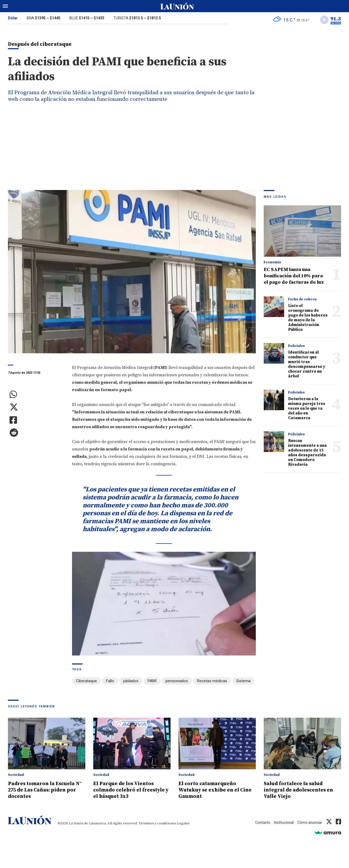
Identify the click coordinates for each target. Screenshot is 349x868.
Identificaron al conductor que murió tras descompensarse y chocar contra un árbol (307, 366)
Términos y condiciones (157, 824)
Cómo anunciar (309, 823)
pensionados (177, 682)
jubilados (131, 682)
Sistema (243, 682)
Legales (183, 824)
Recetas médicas (212, 682)
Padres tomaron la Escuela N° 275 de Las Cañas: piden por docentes (44, 790)
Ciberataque (86, 682)
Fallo (110, 682)
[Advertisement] (174, 151)
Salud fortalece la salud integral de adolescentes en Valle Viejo (302, 790)
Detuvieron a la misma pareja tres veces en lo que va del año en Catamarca (307, 410)
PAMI (152, 682)
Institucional (281, 823)
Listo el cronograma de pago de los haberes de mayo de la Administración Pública (308, 319)
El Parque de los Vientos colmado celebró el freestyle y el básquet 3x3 (128, 790)
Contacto (259, 823)
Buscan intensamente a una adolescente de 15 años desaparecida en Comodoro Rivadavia (307, 454)
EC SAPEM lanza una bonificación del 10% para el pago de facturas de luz (294, 277)
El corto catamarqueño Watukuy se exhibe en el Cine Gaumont (212, 790)
